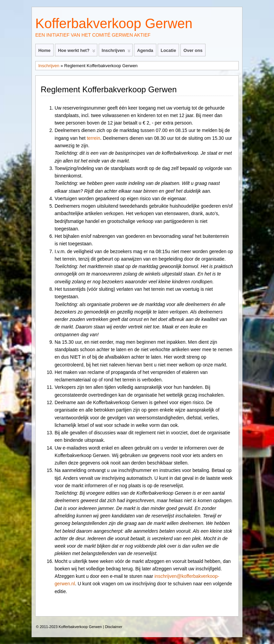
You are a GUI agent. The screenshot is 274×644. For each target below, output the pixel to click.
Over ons (193, 50)
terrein (93, 138)
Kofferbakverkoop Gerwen (114, 23)
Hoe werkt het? (77, 52)
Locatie (168, 50)
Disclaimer (113, 627)
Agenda (145, 50)
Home (44, 50)
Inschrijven (116, 52)
